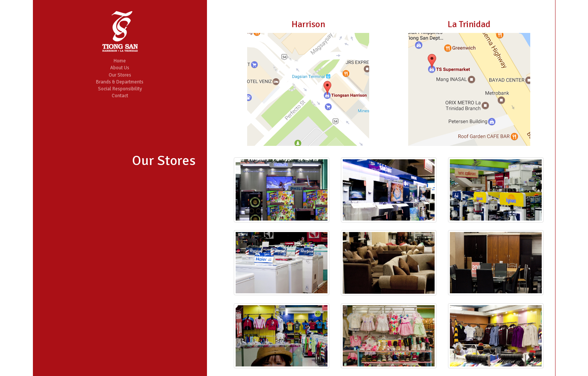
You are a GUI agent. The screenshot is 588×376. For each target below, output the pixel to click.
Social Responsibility (120, 89)
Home (120, 61)
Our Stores (120, 75)
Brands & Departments (120, 82)
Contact (120, 96)
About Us (120, 68)
